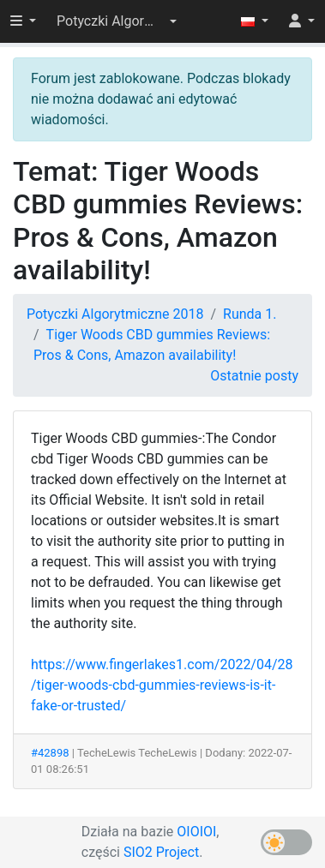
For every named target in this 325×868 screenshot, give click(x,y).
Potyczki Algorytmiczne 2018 (115, 314)
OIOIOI (196, 832)
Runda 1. (250, 314)
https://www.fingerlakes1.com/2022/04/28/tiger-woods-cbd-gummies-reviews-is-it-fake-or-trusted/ (162, 685)
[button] (117, 21)
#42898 (50, 753)
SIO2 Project (161, 852)
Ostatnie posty (254, 376)
